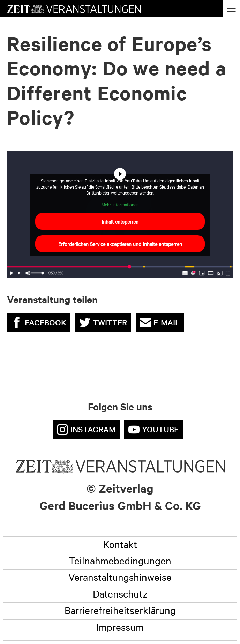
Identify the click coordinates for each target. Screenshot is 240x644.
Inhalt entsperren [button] (120, 221)
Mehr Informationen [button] (120, 204)
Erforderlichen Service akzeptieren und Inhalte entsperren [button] (120, 244)
